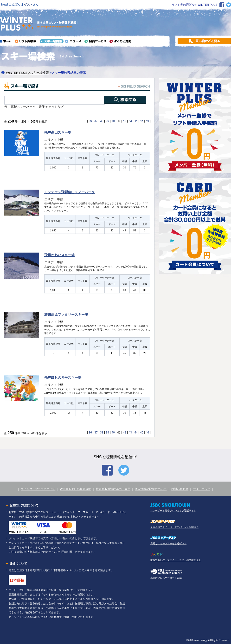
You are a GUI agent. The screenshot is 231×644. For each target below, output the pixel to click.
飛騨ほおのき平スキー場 (63, 378)
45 (142, 121)
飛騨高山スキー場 (58, 132)
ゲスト (28, 5)
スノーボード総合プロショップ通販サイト (173, 511)
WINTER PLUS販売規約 (76, 489)
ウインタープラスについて (38, 489)
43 (130, 121)
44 (136, 121)
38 (102, 121)
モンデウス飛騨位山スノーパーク (70, 192)
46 (147, 121)
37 (96, 121)
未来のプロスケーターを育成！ (167, 578)
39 (107, 121)
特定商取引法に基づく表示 (113, 489)
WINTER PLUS (17, 73)
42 (125, 121)
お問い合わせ (180, 489)
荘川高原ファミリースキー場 (66, 315)
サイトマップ (202, 489)
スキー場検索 (39, 73)
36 (90, 121)
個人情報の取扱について (151, 489)
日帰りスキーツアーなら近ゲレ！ (168, 543)
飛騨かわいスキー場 (59, 255)
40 (113, 121)
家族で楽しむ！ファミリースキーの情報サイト (176, 560)
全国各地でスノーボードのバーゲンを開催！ (174, 527)
